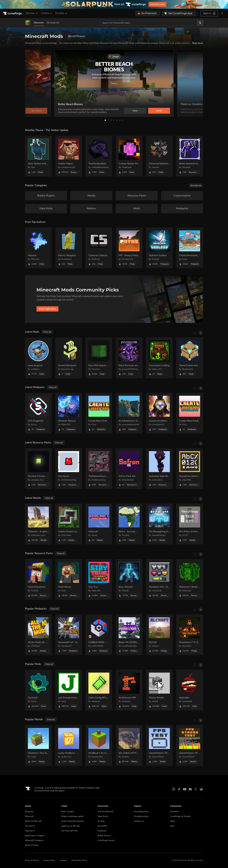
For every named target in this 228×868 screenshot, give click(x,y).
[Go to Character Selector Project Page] (99, 248)
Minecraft (29, 816)
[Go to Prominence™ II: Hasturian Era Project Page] (190, 635)
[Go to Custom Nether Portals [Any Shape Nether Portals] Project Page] (129, 156)
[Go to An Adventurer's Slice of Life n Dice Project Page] (129, 413)
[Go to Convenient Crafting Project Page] (159, 358)
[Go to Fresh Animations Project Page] (38, 579)
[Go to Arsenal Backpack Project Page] (69, 358)
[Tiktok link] (179, 789)
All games (29, 812)
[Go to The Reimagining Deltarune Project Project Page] (159, 524)
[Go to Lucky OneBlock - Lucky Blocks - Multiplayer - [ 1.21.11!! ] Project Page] (69, 745)
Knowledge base (141, 812)
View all (47, 332)
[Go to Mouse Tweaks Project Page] (159, 690)
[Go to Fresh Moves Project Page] (69, 579)
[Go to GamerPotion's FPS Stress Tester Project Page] (190, 745)
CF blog (101, 821)
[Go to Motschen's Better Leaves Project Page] (190, 579)
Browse (32, 13)
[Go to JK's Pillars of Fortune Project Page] (190, 524)
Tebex (173, 821)
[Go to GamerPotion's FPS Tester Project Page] (159, 745)
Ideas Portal (103, 816)
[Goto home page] (13, 13)
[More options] (222, 13)
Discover (39, 23)
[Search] (200, 23)
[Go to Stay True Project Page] (99, 579)
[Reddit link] (201, 789)
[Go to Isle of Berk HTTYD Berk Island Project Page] (129, 745)
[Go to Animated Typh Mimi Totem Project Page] (159, 469)
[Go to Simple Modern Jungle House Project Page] (69, 524)
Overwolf (174, 812)
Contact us (139, 821)
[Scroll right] (201, 333)
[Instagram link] (174, 789)
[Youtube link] (185, 789)
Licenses (63, 860)
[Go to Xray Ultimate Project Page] (129, 579)
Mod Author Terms (79, 860)
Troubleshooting (141, 816)
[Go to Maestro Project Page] (38, 248)
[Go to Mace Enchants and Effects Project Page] (129, 358)
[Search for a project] (149, 23)
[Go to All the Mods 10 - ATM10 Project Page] (38, 635)
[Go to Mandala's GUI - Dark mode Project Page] (159, 579)
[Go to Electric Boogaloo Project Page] (69, 248)
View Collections (47, 309)
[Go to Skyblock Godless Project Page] (159, 248)
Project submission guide (72, 816)
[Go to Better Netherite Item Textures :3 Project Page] (190, 156)
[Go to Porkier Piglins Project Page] (69, 156)
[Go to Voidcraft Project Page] (99, 524)
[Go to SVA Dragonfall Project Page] (38, 413)
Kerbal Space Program (35, 836)
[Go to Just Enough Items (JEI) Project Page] (69, 690)
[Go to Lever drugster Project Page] (38, 358)
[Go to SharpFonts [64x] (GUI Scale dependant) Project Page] (190, 469)
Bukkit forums (104, 836)
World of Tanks (32, 845)
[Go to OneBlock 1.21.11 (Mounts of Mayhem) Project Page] (99, 745)
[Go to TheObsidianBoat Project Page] (99, 156)
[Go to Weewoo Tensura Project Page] (69, 413)
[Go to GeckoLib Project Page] (38, 690)
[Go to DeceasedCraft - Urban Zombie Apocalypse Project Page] (69, 635)
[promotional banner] (114, 4)
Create (47, 13)
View (135, 111)
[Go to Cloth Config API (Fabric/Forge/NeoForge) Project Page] (99, 690)
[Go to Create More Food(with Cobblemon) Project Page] (190, 413)
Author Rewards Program (73, 821)
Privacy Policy (49, 860)
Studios (61, 13)
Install (159, 111)
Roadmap (102, 831)
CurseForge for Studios (180, 816)
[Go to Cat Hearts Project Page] (69, 469)
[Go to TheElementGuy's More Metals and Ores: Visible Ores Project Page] (99, 469)
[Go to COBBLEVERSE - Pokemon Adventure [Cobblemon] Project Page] (99, 635)
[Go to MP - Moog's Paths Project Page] (129, 248)
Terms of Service (32, 860)
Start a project (68, 812)
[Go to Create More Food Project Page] (99, 413)
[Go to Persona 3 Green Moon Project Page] (38, 469)
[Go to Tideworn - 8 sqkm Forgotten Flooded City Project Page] (38, 524)
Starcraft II (30, 831)
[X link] (196, 789)
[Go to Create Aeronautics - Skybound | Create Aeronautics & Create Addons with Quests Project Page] (190, 248)
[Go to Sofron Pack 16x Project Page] (129, 469)
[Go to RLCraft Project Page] (159, 635)
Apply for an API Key (71, 826)
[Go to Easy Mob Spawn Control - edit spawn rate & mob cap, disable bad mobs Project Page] (99, 358)
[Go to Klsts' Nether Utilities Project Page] (38, 156)
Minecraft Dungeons (34, 840)
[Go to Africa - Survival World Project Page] (129, 524)
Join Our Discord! (105, 812)
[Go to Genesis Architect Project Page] (159, 413)
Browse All (53, 23)
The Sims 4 (30, 826)
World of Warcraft (33, 821)
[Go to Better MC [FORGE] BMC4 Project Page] (129, 635)
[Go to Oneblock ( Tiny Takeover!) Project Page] (38, 745)
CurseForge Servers (106, 840)
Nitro (172, 826)
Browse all (196, 185)
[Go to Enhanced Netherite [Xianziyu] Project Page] (159, 156)
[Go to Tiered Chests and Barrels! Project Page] (190, 358)
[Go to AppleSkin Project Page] (190, 690)
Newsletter (102, 826)
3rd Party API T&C (70, 831)
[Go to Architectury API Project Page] (129, 690)
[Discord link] (190, 789)
